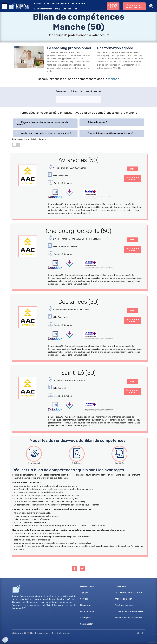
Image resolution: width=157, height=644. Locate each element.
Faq (75, 9)
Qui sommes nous (61, 3)
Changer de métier (123, 599)
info (132, 169)
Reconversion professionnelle (128, 592)
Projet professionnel (124, 605)
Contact (67, 9)
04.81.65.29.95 (113, 6)
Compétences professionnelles (129, 611)
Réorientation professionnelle (128, 618)
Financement (79, 3)
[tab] (45, 123)
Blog (57, 9)
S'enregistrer (86, 618)
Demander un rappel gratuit (134, 6)
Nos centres (86, 605)
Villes (47, 3)
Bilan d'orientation (43, 9)
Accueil (38, 3)
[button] (45, 123)
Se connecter (87, 624)
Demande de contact (132, 179)
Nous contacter (88, 611)
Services (84, 599)
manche (114, 79)
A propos (84, 592)
